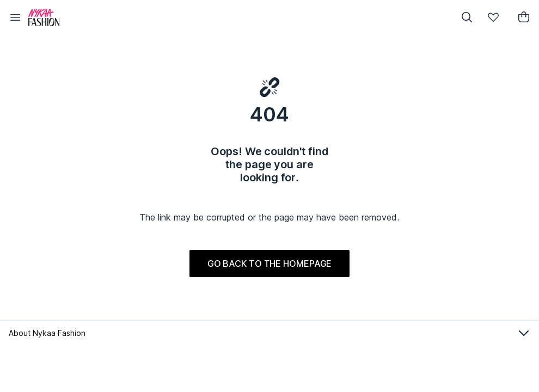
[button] (15, 17)
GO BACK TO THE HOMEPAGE (270, 264)
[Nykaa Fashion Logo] (236, 17)
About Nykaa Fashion (269, 333)
